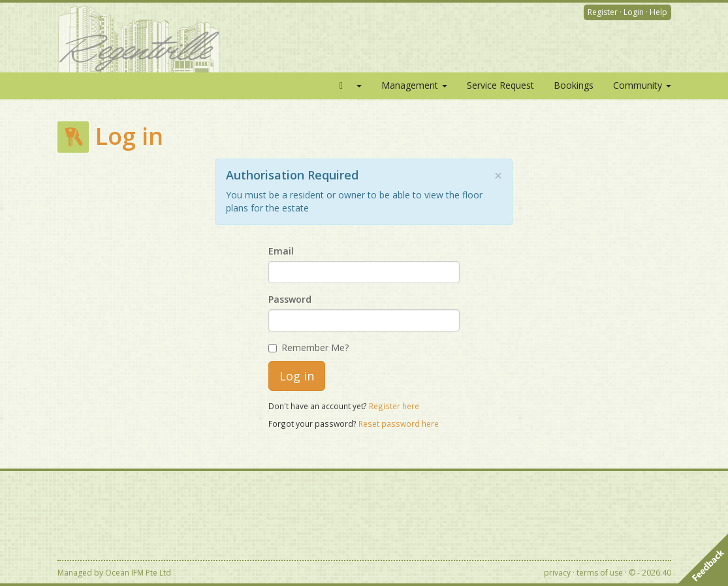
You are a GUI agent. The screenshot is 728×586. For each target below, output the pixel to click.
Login (634, 12)
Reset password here (399, 424)
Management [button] (414, 85)
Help (658, 12)
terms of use (600, 573)
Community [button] (642, 85)
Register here (394, 406)
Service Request (500, 85)
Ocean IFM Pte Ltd (138, 573)
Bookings (574, 85)
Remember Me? (309, 347)
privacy (557, 573)
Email (281, 251)
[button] (349, 85)
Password (290, 299)
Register (603, 12)
